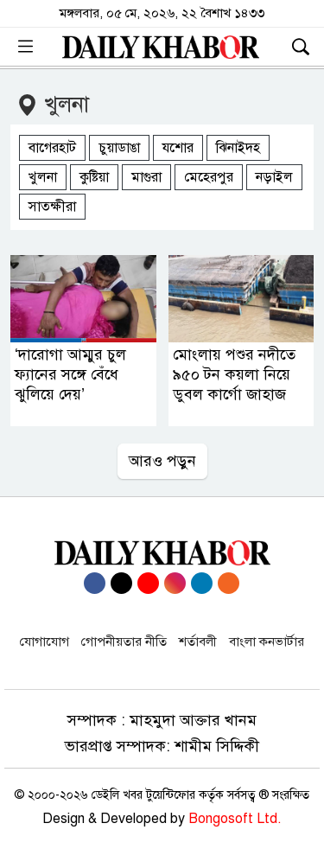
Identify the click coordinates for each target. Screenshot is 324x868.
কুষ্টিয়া (94, 177)
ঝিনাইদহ (238, 148)
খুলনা (43, 177)
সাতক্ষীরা (52, 207)
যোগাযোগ (44, 641)
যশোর (178, 148)
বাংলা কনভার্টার (267, 641)
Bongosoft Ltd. (235, 819)
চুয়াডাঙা (119, 148)
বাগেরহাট (52, 148)
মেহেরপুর (209, 177)
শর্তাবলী (198, 641)
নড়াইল (274, 177)
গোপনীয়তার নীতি (124, 641)
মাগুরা (146, 177)
